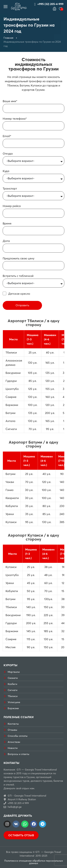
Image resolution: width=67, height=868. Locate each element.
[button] (54, 9)
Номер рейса (12, 206)
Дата (6, 241)
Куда (6, 171)
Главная (8, 38)
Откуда (8, 153)
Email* (7, 136)
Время (7, 223)
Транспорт (10, 188)
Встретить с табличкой (18, 276)
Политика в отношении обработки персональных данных (34, 862)
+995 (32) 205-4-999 (49, 4)
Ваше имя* (10, 101)
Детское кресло (19, 294)
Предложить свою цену (18, 258)
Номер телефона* (15, 119)
